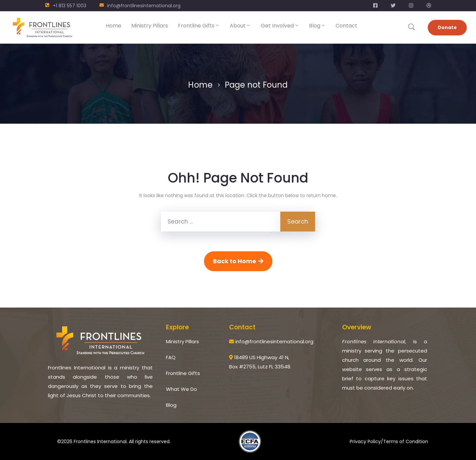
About (240, 26)
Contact (346, 26)
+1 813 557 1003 (70, 6)
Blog (317, 26)
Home (114, 26)
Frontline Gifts (199, 26)
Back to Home (238, 261)
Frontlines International (100, 441)
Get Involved (280, 26)
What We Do (181, 389)
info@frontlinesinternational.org (144, 6)
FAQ (171, 357)
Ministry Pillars (150, 26)
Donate (447, 27)
